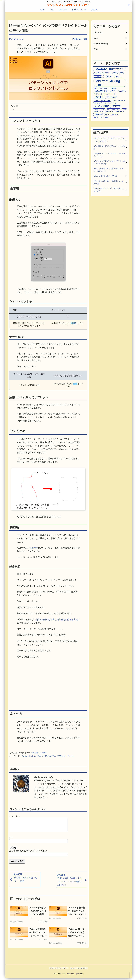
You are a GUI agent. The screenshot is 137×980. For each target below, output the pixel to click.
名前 (11, 840)
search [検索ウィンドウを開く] (129, 5)
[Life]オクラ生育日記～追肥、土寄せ (25, 882)
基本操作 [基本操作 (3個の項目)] (100, 114)
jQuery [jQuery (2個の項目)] (98, 76)
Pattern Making (79, 10)
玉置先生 (34, 548)
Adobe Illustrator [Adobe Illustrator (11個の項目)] (110, 69)
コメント (15, 816)
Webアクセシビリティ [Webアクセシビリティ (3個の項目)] (106, 91)
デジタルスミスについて (59, 970)
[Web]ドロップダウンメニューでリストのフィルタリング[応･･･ (109, 162)
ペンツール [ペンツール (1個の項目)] (117, 106)
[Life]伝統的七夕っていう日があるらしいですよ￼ (109, 190)
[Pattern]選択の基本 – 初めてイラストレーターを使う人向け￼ (70, 884)
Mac (51, 10)
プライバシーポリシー (79, 970)
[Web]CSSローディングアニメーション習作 (109, 147)
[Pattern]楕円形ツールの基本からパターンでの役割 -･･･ (109, 170)
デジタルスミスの (68, 5)
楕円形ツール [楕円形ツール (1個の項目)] (98, 117)
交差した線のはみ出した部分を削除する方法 (57, 620)
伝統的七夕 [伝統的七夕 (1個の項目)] (110, 112)
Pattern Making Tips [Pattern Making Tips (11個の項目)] (108, 83)
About (94, 10)
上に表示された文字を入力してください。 (29, 853)
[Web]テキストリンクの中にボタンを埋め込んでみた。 (109, 155)
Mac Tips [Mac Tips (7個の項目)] (113, 77)
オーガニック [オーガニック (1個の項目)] (113, 97)
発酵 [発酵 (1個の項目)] (107, 117)
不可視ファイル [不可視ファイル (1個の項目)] (99, 112)
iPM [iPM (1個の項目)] (122, 73)
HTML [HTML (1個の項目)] (115, 73)
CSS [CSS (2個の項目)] (108, 73)
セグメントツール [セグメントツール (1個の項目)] (119, 100)
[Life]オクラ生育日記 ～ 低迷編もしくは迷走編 (109, 182)
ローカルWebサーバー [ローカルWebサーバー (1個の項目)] (114, 109)
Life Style (63, 10)
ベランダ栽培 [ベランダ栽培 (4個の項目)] (103, 106)
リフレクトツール (65, 756)
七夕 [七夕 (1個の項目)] (125, 109)
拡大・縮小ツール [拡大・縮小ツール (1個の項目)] (113, 114)
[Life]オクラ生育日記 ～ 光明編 (105, 176)
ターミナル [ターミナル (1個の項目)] (98, 103)
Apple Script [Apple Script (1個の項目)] (98, 73)
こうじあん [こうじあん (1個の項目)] (98, 94)
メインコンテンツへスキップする (1, 0)
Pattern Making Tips (47, 756)
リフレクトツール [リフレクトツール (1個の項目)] (99, 109)
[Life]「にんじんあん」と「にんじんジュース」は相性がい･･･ (109, 140)
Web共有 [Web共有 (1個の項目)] (122, 91)
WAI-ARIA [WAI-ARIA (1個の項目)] (113, 88)
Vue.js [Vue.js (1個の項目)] (105, 88)
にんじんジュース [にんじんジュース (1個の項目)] (109, 94)
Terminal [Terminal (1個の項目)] (97, 88)
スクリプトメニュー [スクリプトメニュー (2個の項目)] (103, 101)
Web (42, 10)
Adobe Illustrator (30, 756)
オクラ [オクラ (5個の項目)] (100, 97)
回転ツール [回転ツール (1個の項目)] (119, 112)
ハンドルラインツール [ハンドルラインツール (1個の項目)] (110, 103)
